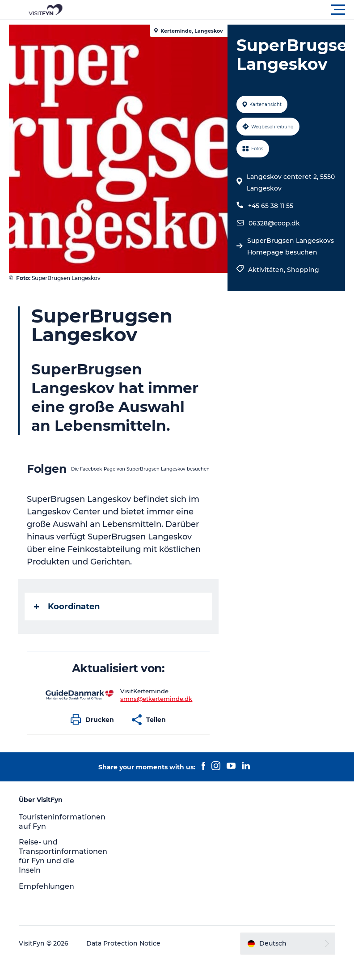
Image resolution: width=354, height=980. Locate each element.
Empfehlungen (46, 886)
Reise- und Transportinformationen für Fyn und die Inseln (63, 856)
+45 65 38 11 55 (271, 206)
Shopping (303, 270)
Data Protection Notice (123, 943)
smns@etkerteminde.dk (156, 699)
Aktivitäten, (268, 270)
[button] (217, 10)
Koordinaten (67, 607)
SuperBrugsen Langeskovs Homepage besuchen (291, 246)
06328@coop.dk (274, 223)
